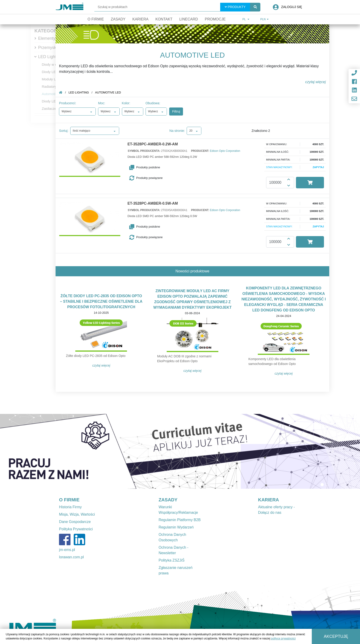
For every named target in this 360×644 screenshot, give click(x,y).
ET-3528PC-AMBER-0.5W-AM (153, 203)
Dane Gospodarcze (75, 522)
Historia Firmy (70, 507)
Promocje (215, 19)
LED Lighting (50, 57)
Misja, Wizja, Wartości (77, 514)
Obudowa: (153, 103)
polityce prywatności (283, 638)
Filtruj (176, 111)
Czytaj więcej (101, 365)
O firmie (96, 19)
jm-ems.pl (67, 550)
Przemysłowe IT (53, 48)
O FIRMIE (69, 500)
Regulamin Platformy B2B (180, 520)
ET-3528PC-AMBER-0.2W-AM (153, 144)
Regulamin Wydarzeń (176, 527)
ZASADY (168, 500)
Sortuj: (64, 131)
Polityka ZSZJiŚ (172, 560)
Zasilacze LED (53, 109)
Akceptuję (336, 636)
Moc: (101, 103)
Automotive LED (54, 94)
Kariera (140, 19)
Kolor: (126, 103)
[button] (153, 167)
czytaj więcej (315, 82)
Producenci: (67, 103)
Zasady (118, 19)
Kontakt (164, 19)
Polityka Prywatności (76, 529)
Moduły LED (51, 79)
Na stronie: (177, 131)
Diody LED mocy (55, 72)
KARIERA (269, 500)
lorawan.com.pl (71, 557)
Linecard (189, 19)
